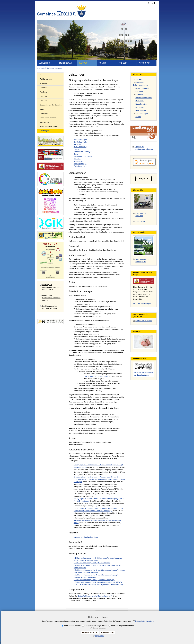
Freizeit (123, 63)
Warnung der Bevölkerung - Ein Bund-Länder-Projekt (51, 287)
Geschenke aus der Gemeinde (51, 105)
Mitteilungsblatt (45, 122)
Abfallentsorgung (46, 79)
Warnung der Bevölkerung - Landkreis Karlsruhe (51, 298)
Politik (102, 63)
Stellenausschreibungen (49, 126)
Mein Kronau (66, 63)
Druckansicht (144, 7)
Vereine (138, 117)
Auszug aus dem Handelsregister (96, 376)
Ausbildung (44, 83)
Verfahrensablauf (80, 147)
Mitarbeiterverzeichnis (48, 118)
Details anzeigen (99, 628)
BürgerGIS (144, 179)
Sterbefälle (139, 107)
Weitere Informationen (144, 321)
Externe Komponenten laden (122, 626)
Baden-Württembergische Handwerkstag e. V (95, 596)
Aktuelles (45, 63)
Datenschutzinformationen (145, 621)
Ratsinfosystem (141, 104)
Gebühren (44, 96)
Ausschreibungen (142, 88)
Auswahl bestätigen (90, 632)
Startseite (98, 7)
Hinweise (77, 159)
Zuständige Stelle (80, 142)
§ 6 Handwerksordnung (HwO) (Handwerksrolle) (92, 563)
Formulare (44, 88)
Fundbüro (43, 92)
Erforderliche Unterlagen (83, 152)
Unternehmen (141, 110)
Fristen (76, 149)
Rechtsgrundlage (80, 164)
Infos (42, 109)
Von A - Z (139, 79)
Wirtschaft (145, 63)
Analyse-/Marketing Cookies (96, 626)
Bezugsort (77, 144)
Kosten (76, 154)
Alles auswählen (107, 632)
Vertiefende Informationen (83, 156)
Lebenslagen (45, 114)
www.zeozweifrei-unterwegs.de (142, 260)
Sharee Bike (140, 222)
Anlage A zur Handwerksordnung (86, 537)
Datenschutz (133, 7)
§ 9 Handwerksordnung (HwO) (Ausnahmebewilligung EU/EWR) (98, 582)
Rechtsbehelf (79, 161)
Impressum (122, 7)
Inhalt (106, 7)
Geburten (43, 101)
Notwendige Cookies (72, 626)
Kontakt (113, 7)
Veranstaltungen (142, 114)
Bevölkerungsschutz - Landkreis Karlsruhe (50, 307)
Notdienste (139, 101)
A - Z (42, 75)
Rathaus (83, 63)
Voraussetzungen (80, 140)
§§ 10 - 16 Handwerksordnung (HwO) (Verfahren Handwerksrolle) (98, 585)
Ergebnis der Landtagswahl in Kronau (144, 148)
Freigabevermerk (80, 166)
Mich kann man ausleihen (141, 214)
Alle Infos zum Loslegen (142, 304)
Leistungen (59, 68)
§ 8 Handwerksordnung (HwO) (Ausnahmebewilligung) (94, 580)
